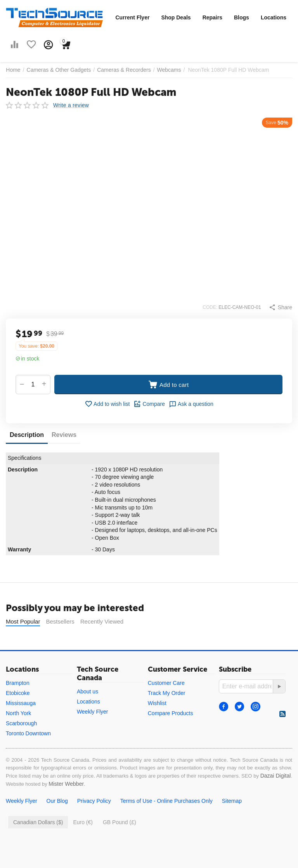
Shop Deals (176, 17)
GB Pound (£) (120, 822)
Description (27, 435)
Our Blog (57, 801)
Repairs (212, 17)
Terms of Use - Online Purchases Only (166, 801)
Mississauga (21, 703)
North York (18, 713)
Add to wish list (107, 404)
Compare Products (171, 713)
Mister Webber (66, 784)
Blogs (242, 17)
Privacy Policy (94, 801)
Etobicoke (18, 693)
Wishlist (157, 703)
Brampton (18, 683)
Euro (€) (83, 822)
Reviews (64, 435)
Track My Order (167, 693)
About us (87, 691)
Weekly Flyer (93, 712)
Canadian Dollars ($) (38, 822)
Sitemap (232, 801)
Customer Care (166, 683)
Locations (274, 17)
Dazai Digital (276, 776)
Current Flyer (132, 17)
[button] (281, 307)
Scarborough (21, 723)
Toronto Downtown (28, 733)
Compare (149, 404)
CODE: (210, 307)
